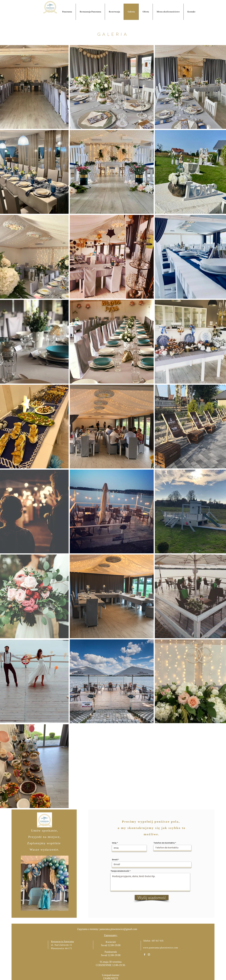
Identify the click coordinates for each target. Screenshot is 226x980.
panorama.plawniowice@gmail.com (118, 929)
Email (115, 860)
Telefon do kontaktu (164, 843)
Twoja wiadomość (120, 871)
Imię (114, 843)
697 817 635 (158, 941)
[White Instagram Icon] (149, 954)
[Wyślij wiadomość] (152, 897)
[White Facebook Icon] (145, 954)
